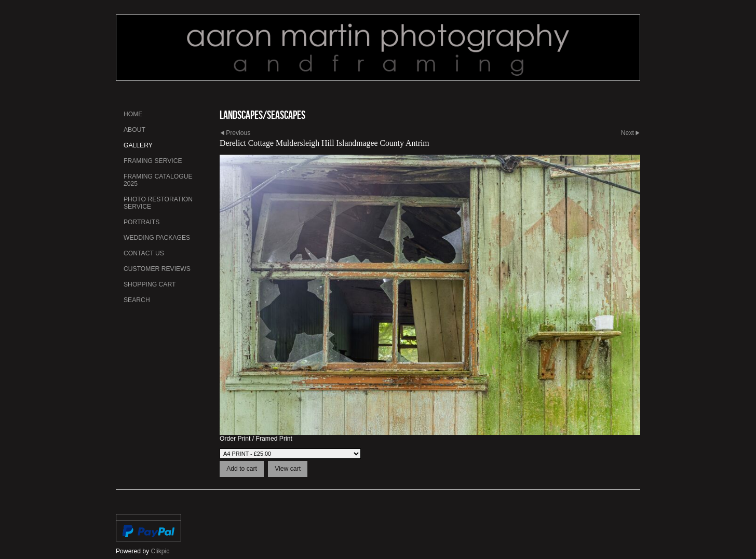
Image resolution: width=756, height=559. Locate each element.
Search (137, 300)
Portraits (141, 222)
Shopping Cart (150, 284)
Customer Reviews (157, 269)
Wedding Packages (157, 238)
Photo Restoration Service (158, 203)
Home (133, 114)
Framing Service (153, 161)
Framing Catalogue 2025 (158, 180)
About (134, 130)
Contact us (144, 253)
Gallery (138, 145)
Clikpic (160, 551)
